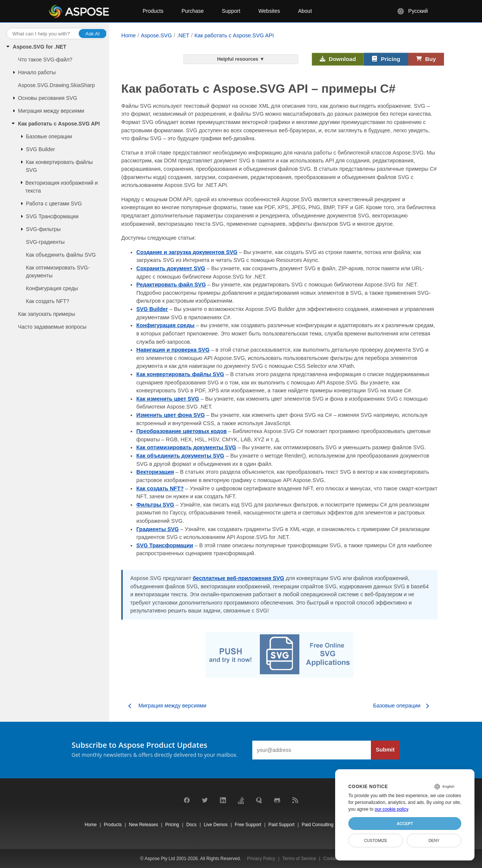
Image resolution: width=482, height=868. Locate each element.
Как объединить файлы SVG (61, 255)
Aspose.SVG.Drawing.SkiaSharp (56, 85)
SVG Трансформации (52, 216)
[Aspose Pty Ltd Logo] (89, 11)
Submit (385, 750)
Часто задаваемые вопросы (52, 327)
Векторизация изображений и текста (61, 187)
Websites (269, 11)
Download (338, 59)
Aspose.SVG (156, 35)
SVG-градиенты (45, 242)
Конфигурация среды (52, 288)
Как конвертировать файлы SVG (59, 166)
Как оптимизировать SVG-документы (58, 272)
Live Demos (216, 825)
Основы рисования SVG (48, 98)
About (305, 11)
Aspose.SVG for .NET (40, 47)
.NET (183, 35)
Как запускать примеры (47, 314)
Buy (426, 59)
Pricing (386, 59)
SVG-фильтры (43, 229)
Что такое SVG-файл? (45, 60)
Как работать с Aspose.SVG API (59, 124)
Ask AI (93, 34)
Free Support (248, 825)
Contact (331, 859)
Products (153, 11)
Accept (405, 824)
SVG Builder (40, 149)
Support (231, 11)
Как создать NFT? (48, 301)
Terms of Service (299, 859)
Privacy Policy (261, 859)
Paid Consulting (317, 825)
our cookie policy (391, 809)
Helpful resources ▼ (241, 59)
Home (128, 35)
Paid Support (281, 825)
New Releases (143, 825)
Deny (434, 840)
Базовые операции (49, 136)
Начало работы (37, 72)
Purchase (193, 11)
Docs (191, 825)
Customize (376, 840)
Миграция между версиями (51, 111)
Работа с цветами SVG (54, 204)
